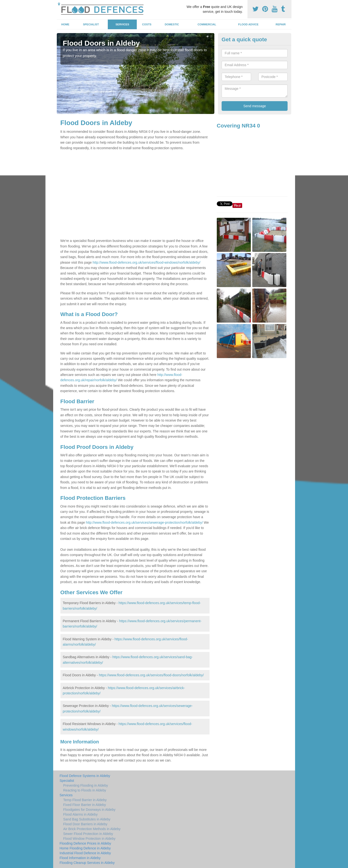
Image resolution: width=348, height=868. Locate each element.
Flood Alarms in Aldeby (80, 814)
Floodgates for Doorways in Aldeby (89, 810)
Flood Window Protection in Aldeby (89, 839)
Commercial (207, 24)
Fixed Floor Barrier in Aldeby (85, 805)
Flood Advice (248, 24)
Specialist (91, 24)
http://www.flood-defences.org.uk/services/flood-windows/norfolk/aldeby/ (146, 262)
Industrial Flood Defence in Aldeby (85, 853)
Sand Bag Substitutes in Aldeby (87, 819)
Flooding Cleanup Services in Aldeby (87, 863)
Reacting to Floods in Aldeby (85, 790)
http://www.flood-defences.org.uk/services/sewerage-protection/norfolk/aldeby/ (144, 522)
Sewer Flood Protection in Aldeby (88, 834)
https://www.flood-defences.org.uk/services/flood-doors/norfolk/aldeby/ (151, 675)
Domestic (172, 24)
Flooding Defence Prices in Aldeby (85, 843)
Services (122, 24)
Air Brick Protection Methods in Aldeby (92, 829)
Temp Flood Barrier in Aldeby (85, 800)
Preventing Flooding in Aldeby (86, 785)
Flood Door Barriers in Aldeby (85, 824)
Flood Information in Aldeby (80, 858)
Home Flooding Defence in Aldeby (85, 848)
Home (65, 24)
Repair (281, 24)
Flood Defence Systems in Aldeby (85, 776)
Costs (147, 24)
